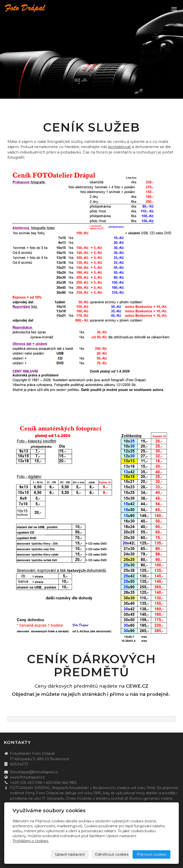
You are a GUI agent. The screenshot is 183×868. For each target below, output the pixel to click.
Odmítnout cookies (112, 854)
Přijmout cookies (151, 854)
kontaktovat (119, 147)
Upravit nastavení (70, 854)
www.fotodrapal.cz (27, 777)
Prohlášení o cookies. (31, 841)
